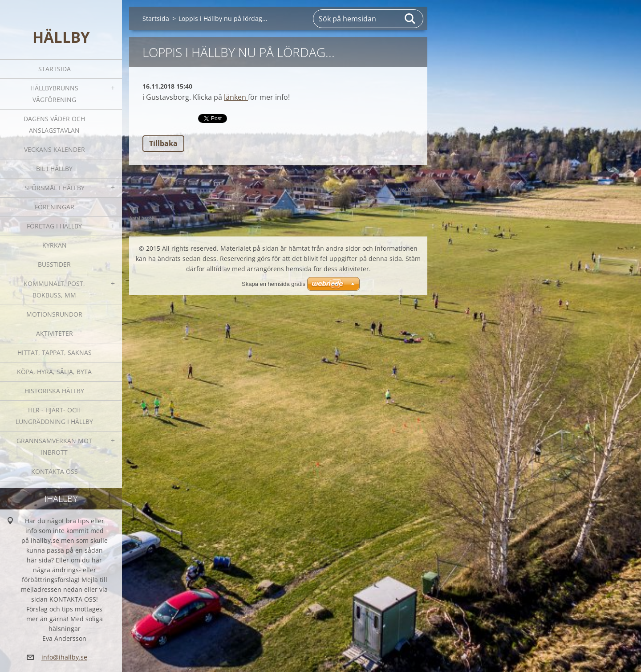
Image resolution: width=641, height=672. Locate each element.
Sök (410, 19)
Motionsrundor (54, 314)
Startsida (55, 69)
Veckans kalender (55, 149)
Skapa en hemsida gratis (274, 284)
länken (236, 97)
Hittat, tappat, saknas (55, 352)
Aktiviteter (55, 333)
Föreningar (55, 207)
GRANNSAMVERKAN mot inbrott (54, 446)
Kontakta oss (55, 471)
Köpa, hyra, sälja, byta (54, 372)
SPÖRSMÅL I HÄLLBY (55, 188)
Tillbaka (163, 143)
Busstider (54, 264)
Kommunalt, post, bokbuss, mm (54, 289)
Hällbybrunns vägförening (54, 94)
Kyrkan (55, 245)
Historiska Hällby (54, 391)
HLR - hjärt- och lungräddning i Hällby (54, 416)
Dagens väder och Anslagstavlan (54, 124)
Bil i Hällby (54, 169)
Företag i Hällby (54, 226)
